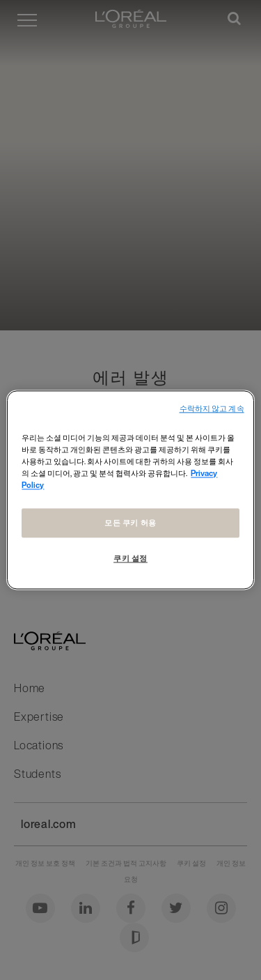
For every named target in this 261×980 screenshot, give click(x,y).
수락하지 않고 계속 (212, 409)
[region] (130, 490)
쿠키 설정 (130, 559)
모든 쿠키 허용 (130, 523)
